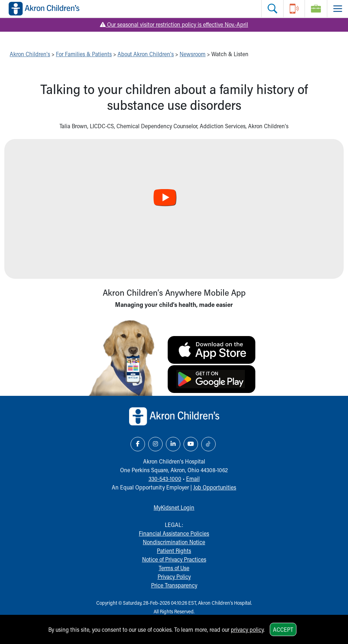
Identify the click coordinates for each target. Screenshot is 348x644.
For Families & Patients (84, 54)
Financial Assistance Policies (174, 533)
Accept (283, 629)
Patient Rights (174, 551)
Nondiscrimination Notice (174, 542)
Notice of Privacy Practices (174, 559)
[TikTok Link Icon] (208, 444)
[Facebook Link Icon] (138, 444)
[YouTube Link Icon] (191, 444)
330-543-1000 (165, 478)
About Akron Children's (146, 54)
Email (193, 478)
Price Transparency (174, 585)
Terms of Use (174, 568)
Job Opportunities (215, 487)
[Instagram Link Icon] (155, 444)
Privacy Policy (174, 576)
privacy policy (247, 629)
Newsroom (193, 54)
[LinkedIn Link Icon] (173, 444)
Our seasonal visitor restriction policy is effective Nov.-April (174, 24)
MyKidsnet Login (174, 507)
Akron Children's (30, 54)
